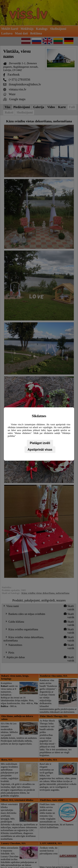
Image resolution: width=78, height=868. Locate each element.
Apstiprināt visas (40, 450)
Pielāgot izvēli (40, 443)
